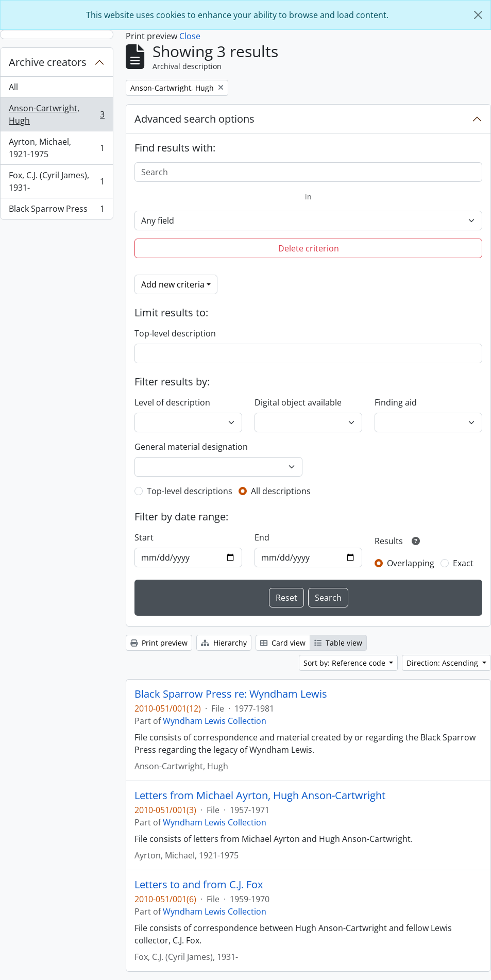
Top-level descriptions (190, 491)
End (262, 537)
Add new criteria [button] (173, 284)
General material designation (191, 447)
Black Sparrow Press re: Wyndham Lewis (231, 694)
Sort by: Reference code (345, 663)
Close (190, 36)
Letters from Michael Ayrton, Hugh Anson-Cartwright (260, 796)
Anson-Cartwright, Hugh (56, 114)
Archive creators (48, 62)
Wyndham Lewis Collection (215, 721)
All (13, 87)
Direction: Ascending (443, 663)
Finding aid (396, 402)
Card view (283, 643)
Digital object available (298, 402)
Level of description (172, 402)
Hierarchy (224, 643)
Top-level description (175, 333)
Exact (463, 563)
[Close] (478, 15)
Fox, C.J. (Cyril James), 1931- (56, 181)
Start (144, 537)
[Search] (308, 172)
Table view (338, 643)
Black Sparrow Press (56, 211)
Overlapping (411, 563)
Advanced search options (194, 119)
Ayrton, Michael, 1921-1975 (56, 148)
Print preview (159, 643)
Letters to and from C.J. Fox (199, 885)
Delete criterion (309, 248)
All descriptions (281, 491)
